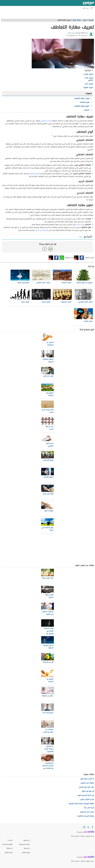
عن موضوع (27, 840)
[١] (79, 123)
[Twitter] (88, 827)
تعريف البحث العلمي (89, 79)
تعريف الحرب (89, 84)
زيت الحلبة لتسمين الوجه (86, 795)
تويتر (76, 258)
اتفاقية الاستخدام (7, 844)
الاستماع (79, 225)
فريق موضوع (9, 852)
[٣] (52, 136)
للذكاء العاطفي (46, 121)
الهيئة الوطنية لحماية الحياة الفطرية (81, 804)
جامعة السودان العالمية (86, 816)
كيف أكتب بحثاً (89, 808)
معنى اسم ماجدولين (87, 812)
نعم (50, 249)
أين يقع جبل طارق (88, 791)
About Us (10, 848)
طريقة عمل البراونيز (87, 783)
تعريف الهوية (88, 87)
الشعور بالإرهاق (34, 174)
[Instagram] (84, 827)
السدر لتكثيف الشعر (87, 799)
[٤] (29, 215)
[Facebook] (92, 827)
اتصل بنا (10, 840)
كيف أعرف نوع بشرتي (87, 787)
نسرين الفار (72, 33)
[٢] (52, 126)
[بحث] (91, 8)
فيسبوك (82, 258)
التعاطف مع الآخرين (41, 230)
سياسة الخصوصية (25, 844)
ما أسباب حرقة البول (87, 779)
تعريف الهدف (88, 74)
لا (45, 249)
